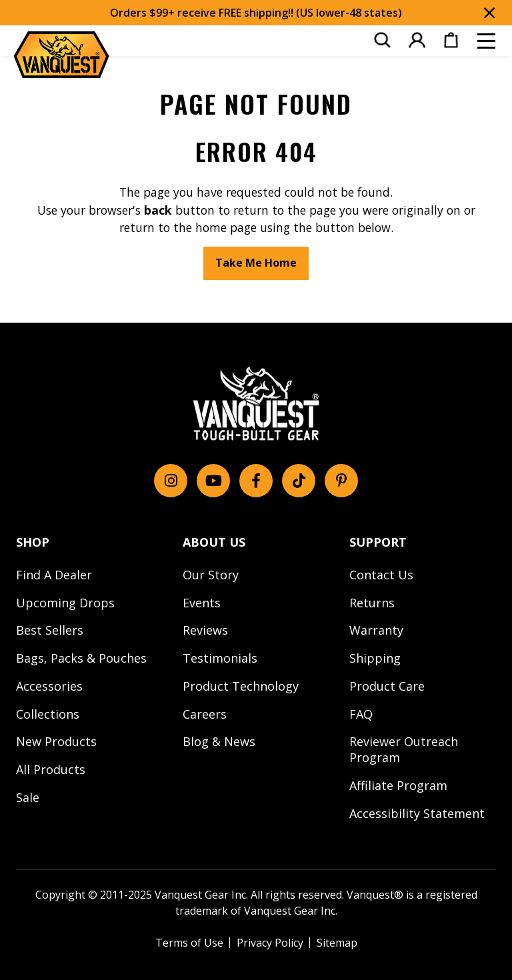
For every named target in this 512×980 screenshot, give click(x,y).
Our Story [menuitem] (211, 575)
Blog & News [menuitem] (219, 741)
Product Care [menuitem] (387, 686)
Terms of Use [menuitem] (189, 943)
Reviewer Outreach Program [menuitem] (404, 749)
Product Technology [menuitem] (241, 686)
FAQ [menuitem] (361, 714)
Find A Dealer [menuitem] (54, 575)
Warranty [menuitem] (376, 630)
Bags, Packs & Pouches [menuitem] (81, 658)
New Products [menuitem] (56, 741)
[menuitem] (382, 40)
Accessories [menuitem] (49, 686)
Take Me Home (256, 263)
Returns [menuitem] (372, 603)
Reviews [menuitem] (205, 630)
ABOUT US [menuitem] (214, 542)
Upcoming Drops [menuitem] (65, 603)
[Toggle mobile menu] (486, 41)
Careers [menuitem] (205, 714)
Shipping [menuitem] (375, 658)
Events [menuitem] (202, 603)
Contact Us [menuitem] (381, 575)
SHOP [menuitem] (33, 542)
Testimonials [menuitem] (220, 658)
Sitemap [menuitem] (337, 943)
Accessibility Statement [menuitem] (417, 813)
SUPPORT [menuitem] (378, 542)
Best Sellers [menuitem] (50, 630)
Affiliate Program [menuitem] (398, 785)
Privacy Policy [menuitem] (270, 943)
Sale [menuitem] (28, 797)
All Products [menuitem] (51, 769)
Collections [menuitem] (48, 714)
